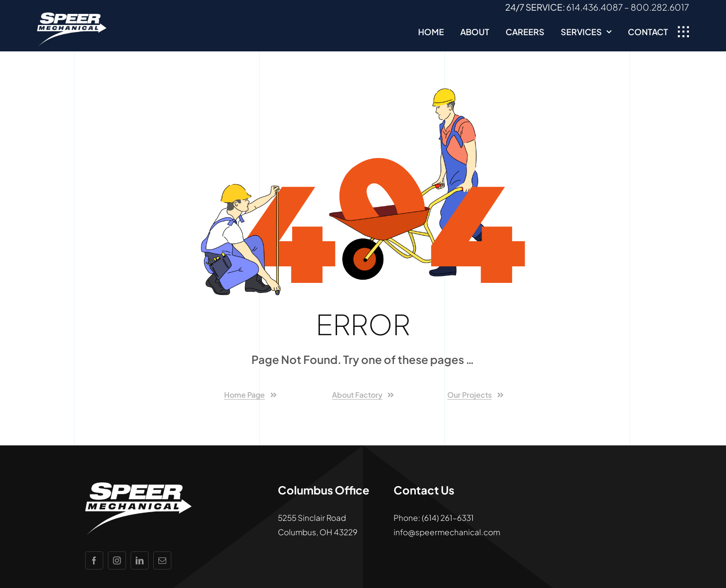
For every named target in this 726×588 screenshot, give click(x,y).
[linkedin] (140, 560)
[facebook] (94, 560)
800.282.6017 (660, 7)
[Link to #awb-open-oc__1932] (683, 32)
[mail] (162, 560)
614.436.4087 (595, 7)
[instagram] (117, 560)
